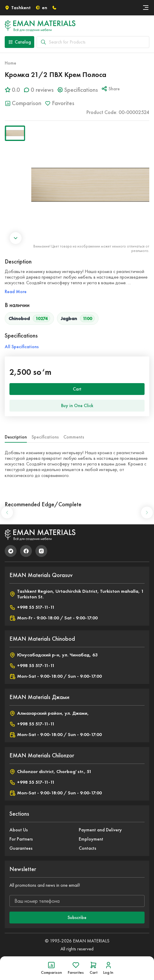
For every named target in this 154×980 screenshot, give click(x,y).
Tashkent (18, 8)
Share (111, 89)
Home (10, 63)
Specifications (45, 437)
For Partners (21, 839)
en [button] (41, 8)
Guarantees (21, 848)
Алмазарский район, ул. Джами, (49, 713)
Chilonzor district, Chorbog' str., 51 (50, 772)
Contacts (87, 848)
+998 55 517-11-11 (32, 607)
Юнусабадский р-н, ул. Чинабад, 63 (54, 655)
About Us (19, 830)
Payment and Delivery (100, 830)
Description (16, 437)
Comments (74, 437)
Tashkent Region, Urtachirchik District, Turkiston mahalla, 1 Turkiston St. (77, 594)
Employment (91, 839)
